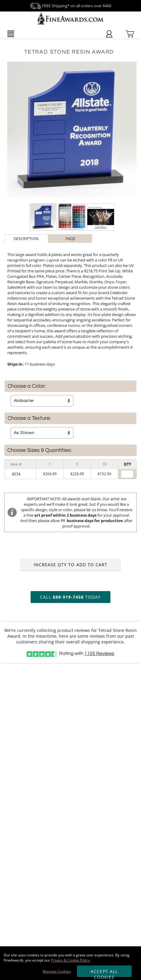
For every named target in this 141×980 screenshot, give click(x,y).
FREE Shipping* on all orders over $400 (70, 6)
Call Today (70, 597)
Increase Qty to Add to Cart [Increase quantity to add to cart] (70, 565)
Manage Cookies (57, 971)
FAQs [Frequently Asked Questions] (70, 238)
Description (26, 238)
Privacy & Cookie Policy (70, 960)
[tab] (26, 238)
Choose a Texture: (29, 418)
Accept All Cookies (104, 973)
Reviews (99, 653)
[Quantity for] (127, 474)
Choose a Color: (27, 386)
